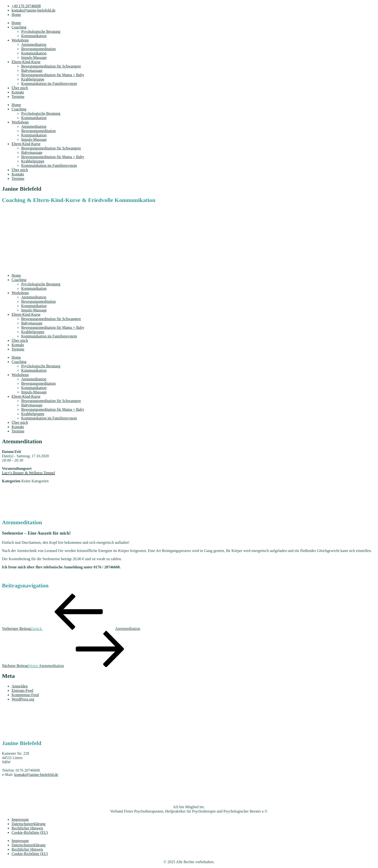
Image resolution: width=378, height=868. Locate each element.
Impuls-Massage (34, 57)
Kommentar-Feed (25, 695)
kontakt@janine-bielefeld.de (36, 775)
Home (16, 23)
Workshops (20, 40)
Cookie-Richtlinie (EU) (30, 832)
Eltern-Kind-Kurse (26, 62)
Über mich (20, 88)
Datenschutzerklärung (28, 824)
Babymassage (32, 71)
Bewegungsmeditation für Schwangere (51, 66)
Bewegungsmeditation (38, 49)
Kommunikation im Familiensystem (49, 84)
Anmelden (20, 686)
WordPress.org (23, 699)
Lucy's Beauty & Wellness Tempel (28, 473)
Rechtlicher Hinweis (27, 828)
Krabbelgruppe (33, 79)
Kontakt (18, 92)
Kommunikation (34, 36)
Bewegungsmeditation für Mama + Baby (53, 75)
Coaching (19, 27)
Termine (18, 97)
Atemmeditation (34, 44)
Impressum (20, 819)
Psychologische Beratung (41, 31)
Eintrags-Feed (22, 690)
